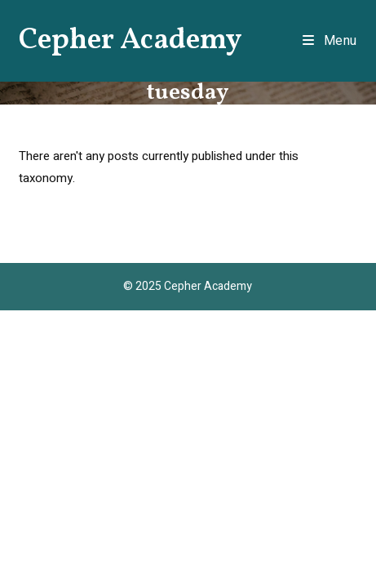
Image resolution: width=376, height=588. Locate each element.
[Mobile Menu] (330, 41)
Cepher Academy (130, 41)
